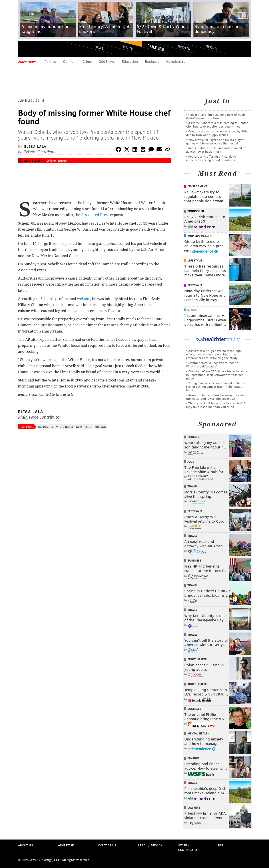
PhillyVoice (49, 49)
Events (184, 47)
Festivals (195, 285)
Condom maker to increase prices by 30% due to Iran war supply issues (217, 133)
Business (152, 61)
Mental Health (198, 733)
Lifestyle (195, 260)
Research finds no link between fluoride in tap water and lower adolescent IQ (217, 397)
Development (197, 186)
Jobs (191, 462)
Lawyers (194, 807)
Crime (87, 61)
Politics (50, 61)
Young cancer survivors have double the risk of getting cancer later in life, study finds (216, 386)
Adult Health (197, 659)
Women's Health (200, 236)
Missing (100, 427)
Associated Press (96, 215)
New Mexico (84, 427)
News (99, 47)
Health (127, 47)
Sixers (192, 310)
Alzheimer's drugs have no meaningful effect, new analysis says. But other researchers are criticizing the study (214, 354)
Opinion (69, 61)
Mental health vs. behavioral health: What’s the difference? (213, 364)
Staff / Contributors (189, 847)
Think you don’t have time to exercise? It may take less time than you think (216, 405)
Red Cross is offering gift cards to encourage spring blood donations (211, 158)
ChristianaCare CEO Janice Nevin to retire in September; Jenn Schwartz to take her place (217, 375)
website (84, 299)
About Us (25, 845)
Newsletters (176, 61)
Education (130, 61)
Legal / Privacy (150, 845)
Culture (156, 47)
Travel (192, 486)
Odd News (107, 61)
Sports (212, 47)
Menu (25, 49)
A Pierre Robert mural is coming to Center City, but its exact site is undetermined (217, 125)
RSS (221, 845)
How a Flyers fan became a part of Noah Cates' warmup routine (216, 116)
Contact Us (107, 845)
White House (57, 161)
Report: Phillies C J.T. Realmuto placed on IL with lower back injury (216, 150)
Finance (193, 758)
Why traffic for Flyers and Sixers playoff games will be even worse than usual (215, 141)
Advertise (66, 845)
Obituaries (34, 161)
